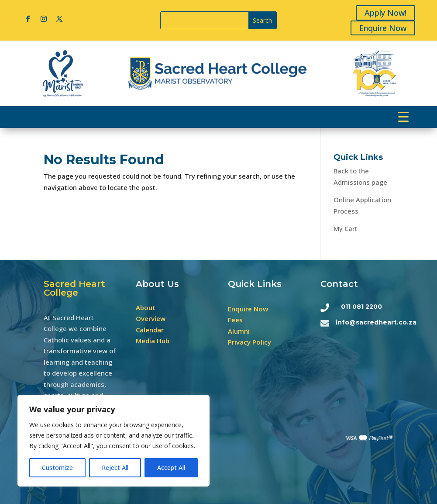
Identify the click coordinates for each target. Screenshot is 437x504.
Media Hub (153, 341)
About (146, 307)
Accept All (171, 468)
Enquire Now (384, 28)
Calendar (150, 330)
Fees (235, 320)
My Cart (346, 228)
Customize (57, 468)
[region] (114, 441)
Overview (151, 318)
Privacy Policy (249, 342)
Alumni (239, 331)
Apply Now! (387, 13)
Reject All (115, 468)
